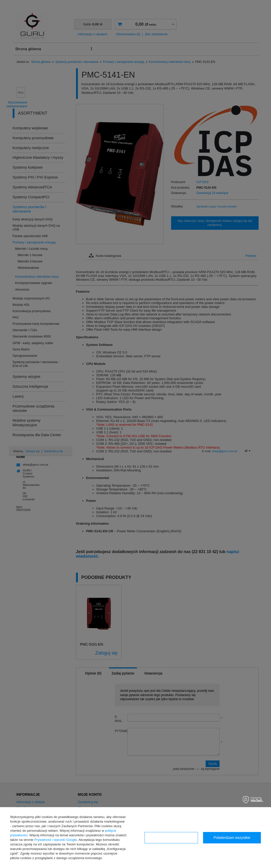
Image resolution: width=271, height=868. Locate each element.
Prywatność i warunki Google (56, 840)
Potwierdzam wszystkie (232, 838)
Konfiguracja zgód (171, 838)
